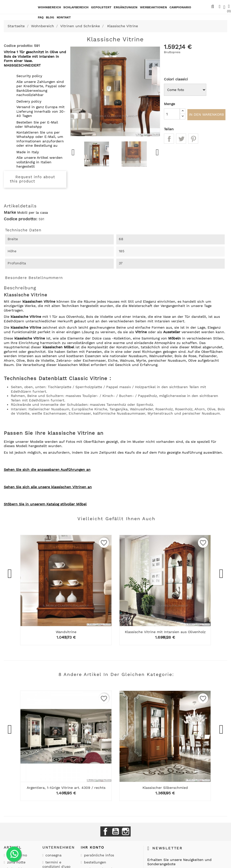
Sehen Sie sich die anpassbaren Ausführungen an (47, 470)
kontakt (64, 17)
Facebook (105, 831)
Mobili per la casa (33, 212)
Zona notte (16, 862)
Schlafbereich (76, 7)
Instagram (126, 831)
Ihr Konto (92, 847)
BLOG (50, 17)
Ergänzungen (126, 7)
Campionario (180, 7)
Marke (10, 212)
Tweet (181, 140)
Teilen (169, 140)
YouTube (115, 831)
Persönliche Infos (98, 855)
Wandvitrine (66, 632)
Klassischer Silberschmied (165, 788)
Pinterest (193, 140)
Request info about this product (32, 179)
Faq (41, 17)
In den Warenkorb (206, 115)
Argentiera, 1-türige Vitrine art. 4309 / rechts (66, 788)
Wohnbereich (49, 7)
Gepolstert (101, 7)
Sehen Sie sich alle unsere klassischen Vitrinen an (48, 487)
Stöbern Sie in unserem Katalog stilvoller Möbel (45, 504)
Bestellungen (94, 862)
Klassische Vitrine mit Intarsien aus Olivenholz (165, 632)
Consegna (53, 855)
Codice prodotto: (21, 219)
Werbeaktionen (153, 7)
